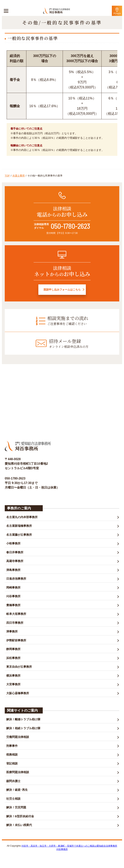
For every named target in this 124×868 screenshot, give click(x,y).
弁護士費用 (19, 176)
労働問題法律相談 (18, 737)
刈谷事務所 (13, 596)
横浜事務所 (13, 676)
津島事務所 (13, 570)
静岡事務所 (13, 649)
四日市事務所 (15, 623)
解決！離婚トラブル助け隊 (23, 719)
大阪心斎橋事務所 (18, 693)
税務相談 (12, 754)
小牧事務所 (13, 543)
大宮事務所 (13, 684)
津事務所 (12, 631)
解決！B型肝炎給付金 (20, 816)
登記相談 (12, 763)
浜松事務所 (13, 658)
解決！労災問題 (16, 807)
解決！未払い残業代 (19, 825)
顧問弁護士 (13, 781)
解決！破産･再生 (17, 790)
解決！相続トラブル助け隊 (23, 728)
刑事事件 (12, 746)
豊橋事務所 (13, 605)
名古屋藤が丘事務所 (19, 535)
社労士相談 (13, 799)
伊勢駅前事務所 (16, 640)
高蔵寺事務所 (15, 561)
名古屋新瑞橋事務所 (19, 526)
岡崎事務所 (13, 587)
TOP (7, 176)
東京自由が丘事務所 (19, 667)
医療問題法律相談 (18, 772)
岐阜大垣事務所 (16, 614)
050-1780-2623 (70, 226)
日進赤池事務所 (16, 579)
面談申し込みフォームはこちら (62, 290)
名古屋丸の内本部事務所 (22, 517)
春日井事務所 (15, 552)
